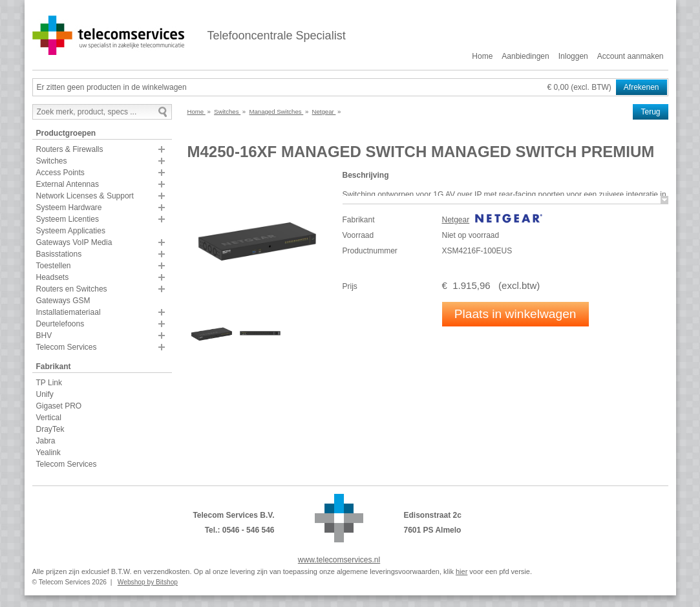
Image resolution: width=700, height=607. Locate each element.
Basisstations (59, 254)
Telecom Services (67, 347)
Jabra (46, 441)
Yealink (48, 453)
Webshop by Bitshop (148, 582)
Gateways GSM (63, 301)
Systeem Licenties (68, 219)
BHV (44, 335)
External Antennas (68, 184)
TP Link (49, 383)
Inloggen (573, 56)
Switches (52, 161)
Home (482, 56)
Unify (45, 394)
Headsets (53, 277)
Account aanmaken (631, 56)
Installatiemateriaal (69, 312)
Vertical (49, 418)
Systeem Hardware (69, 208)
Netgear (456, 220)
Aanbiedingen (525, 56)
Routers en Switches (72, 289)
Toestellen (54, 266)
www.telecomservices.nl (339, 560)
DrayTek (50, 429)
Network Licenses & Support (85, 196)
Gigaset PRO (59, 406)
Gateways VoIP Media (74, 242)
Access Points (60, 173)
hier (461, 571)
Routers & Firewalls (70, 149)
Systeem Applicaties (71, 231)
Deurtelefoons (60, 324)
